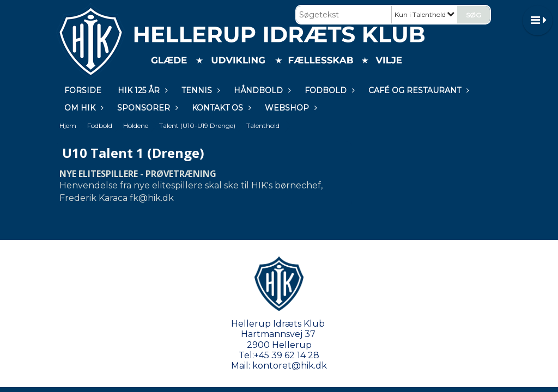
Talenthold (263, 125)
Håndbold (261, 90)
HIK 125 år (141, 90)
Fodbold (328, 90)
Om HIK (83, 108)
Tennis (199, 90)
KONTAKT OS (220, 108)
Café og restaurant (417, 90)
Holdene (136, 125)
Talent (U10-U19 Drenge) (197, 125)
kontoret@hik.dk (290, 366)
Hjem (68, 125)
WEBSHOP (290, 108)
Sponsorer (146, 108)
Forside (83, 90)
